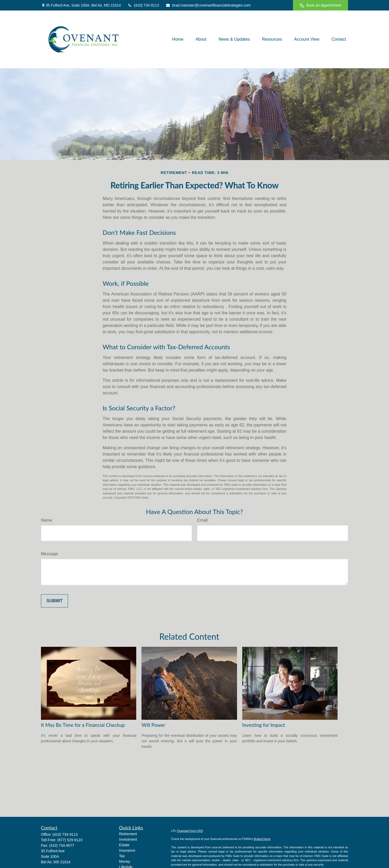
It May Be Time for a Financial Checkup (83, 725)
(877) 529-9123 (70, 840)
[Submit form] (54, 601)
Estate (124, 845)
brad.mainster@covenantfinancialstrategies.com (208, 5)
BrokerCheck (262, 839)
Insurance (127, 850)
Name (47, 520)
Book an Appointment (320, 5)
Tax (122, 856)
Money (125, 861)
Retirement (128, 834)
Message (49, 554)
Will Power (153, 725)
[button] (178, 39)
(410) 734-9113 (143, 5)
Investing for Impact (264, 725)
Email (202, 520)
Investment (128, 839)
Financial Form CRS (190, 831)
